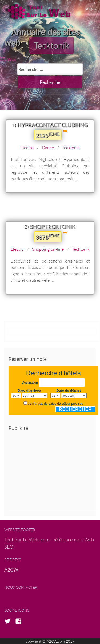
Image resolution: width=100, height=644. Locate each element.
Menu (91, 9)
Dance (48, 147)
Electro (27, 147)
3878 (48, 237)
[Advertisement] (53, 473)
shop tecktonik (53, 226)
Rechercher (75, 409)
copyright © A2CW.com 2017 (50, 641)
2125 (48, 135)
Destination (30, 383)
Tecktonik (51, 45)
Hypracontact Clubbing (53, 125)
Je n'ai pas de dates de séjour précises (56, 404)
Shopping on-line (48, 249)
